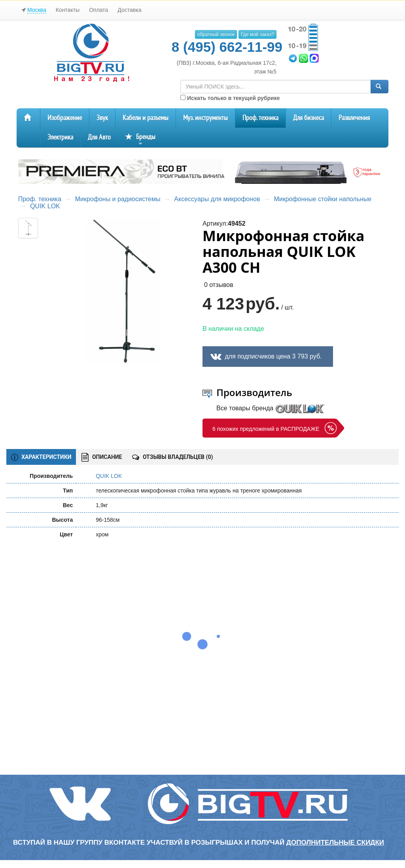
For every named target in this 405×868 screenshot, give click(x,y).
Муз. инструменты (205, 118)
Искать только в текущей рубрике (230, 98)
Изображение (65, 118)
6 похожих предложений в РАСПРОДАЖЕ (266, 429)
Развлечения (354, 118)
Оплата (98, 10)
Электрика (60, 137)
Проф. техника (260, 118)
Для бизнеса (308, 118)
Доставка (129, 10)
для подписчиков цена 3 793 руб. (273, 356)
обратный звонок (216, 34)
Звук (102, 118)
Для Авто (99, 137)
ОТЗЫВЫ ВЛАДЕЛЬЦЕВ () (172, 457)
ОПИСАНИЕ (102, 458)
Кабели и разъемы (146, 118)
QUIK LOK (45, 206)
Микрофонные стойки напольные (323, 199)
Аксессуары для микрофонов (217, 199)
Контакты (68, 10)
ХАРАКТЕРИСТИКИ (41, 457)
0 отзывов (219, 285)
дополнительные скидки (335, 843)
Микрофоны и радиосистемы (118, 199)
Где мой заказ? (257, 34)
